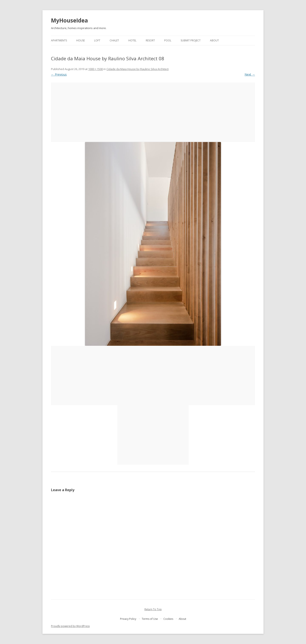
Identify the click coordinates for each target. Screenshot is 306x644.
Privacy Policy (128, 619)
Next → (250, 74)
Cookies (168, 619)
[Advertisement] (153, 112)
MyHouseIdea (69, 20)
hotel (132, 40)
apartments (59, 40)
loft (97, 40)
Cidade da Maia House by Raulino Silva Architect (137, 69)
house (81, 40)
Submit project (191, 40)
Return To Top (153, 609)
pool (168, 40)
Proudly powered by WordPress (70, 626)
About (214, 40)
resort (150, 40)
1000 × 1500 (96, 69)
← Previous (59, 74)
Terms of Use (150, 619)
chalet (114, 40)
